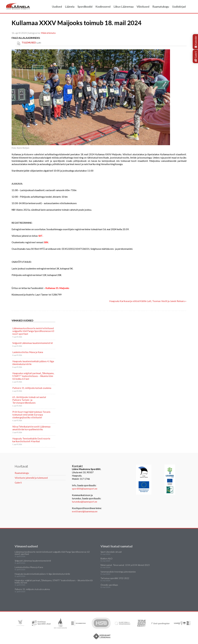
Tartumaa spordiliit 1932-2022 (115, 578)
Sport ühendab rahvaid (111, 552)
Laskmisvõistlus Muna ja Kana (28, 352)
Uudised (57, 7)
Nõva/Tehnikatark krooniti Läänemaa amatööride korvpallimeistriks (31, 428)
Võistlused (143, 7)
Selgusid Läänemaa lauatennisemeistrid (32, 343)
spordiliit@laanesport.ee (85, 489)
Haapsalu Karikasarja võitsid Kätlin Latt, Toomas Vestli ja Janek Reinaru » (148, 301)
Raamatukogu (161, 7)
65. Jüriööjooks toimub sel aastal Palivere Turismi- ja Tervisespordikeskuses (29, 400)
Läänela (70, 7)
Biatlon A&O (107, 558)
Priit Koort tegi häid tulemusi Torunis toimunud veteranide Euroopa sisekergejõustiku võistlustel (31, 415)
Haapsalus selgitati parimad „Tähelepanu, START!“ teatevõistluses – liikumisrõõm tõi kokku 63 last (33, 376)
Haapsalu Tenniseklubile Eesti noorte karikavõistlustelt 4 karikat (31, 440)
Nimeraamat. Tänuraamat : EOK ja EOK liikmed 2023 (125, 565)
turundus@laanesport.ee (85, 502)
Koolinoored (103, 7)
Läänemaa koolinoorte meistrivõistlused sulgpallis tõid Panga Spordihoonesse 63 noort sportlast (33, 331)
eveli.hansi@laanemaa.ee (85, 511)
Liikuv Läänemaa (124, 7)
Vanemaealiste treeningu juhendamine (118, 572)
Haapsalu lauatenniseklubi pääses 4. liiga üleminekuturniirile (33, 363)
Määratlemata (48, 33)
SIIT (40, 236)
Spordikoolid (85, 7)
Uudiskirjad (179, 7)
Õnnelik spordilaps (109, 585)
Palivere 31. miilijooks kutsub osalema (32, 388)
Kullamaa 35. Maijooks (57, 288)
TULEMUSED (31, 42)
